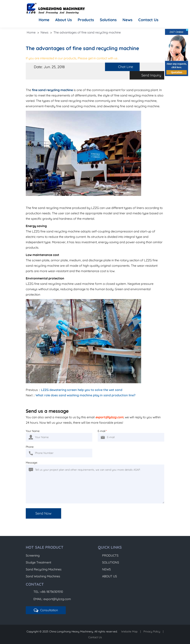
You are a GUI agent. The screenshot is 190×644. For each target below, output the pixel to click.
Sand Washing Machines (43, 576)
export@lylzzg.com (109, 417)
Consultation (46, 610)
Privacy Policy (152, 631)
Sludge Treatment (38, 562)
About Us (64, 20)
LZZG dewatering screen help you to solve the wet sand (82, 390)
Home (44, 20)
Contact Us (148, 20)
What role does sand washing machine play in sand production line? (85, 395)
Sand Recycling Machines (44, 569)
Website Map (129, 631)
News (127, 20)
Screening (33, 555)
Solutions (108, 20)
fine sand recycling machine (52, 90)
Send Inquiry (151, 75)
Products (86, 20)
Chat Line (126, 67)
